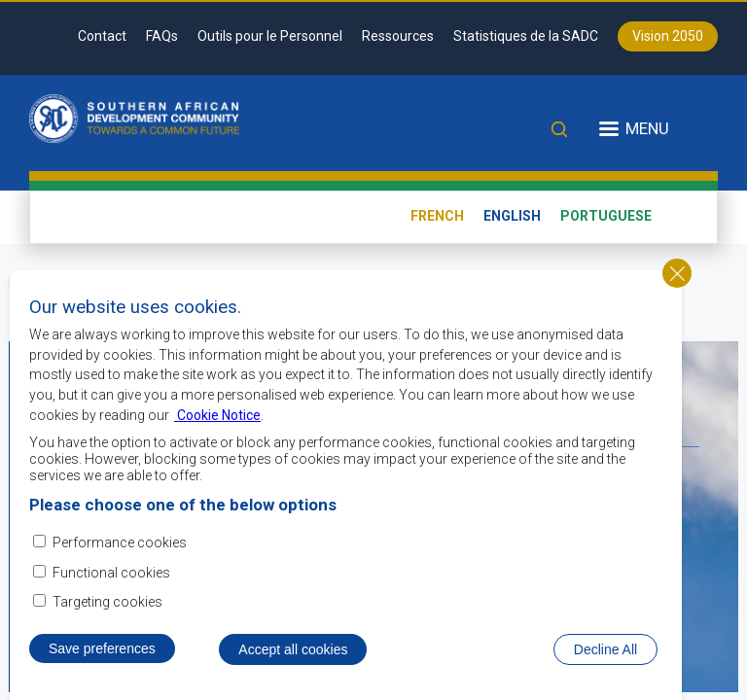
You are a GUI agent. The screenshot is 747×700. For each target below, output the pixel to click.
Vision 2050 (668, 36)
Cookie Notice (217, 418)
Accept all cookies (293, 653)
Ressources (398, 36)
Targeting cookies (107, 606)
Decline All (605, 653)
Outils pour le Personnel (270, 36)
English (512, 216)
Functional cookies (111, 576)
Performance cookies (120, 546)
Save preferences (102, 652)
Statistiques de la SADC (526, 36)
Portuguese (606, 216)
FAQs (162, 36)
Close (677, 277)
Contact (102, 36)
